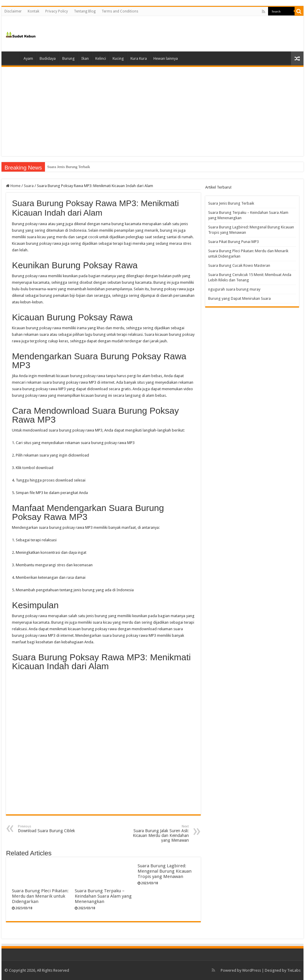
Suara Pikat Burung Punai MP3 (234, 242)
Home (12, 58)
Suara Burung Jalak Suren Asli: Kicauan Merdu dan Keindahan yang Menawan (158, 834)
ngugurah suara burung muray (234, 289)
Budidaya (48, 58)
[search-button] (299, 11)
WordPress (252, 970)
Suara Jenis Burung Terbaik (69, 167)
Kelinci (101, 58)
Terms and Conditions (120, 11)
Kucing (118, 58)
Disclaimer (13, 11)
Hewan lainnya (166, 58)
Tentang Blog (85, 11)
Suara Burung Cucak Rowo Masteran (239, 265)
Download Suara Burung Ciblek (48, 829)
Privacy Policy (57, 11)
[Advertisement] (152, 112)
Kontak (34, 11)
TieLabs (294, 970)
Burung (69, 58)
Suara (29, 186)
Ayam (28, 58)
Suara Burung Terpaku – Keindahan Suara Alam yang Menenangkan (103, 896)
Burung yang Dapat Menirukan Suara (239, 298)
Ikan (85, 58)
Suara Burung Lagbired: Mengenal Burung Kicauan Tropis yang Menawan (165, 871)
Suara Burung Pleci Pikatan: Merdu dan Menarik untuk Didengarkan (40, 896)
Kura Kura (139, 58)
